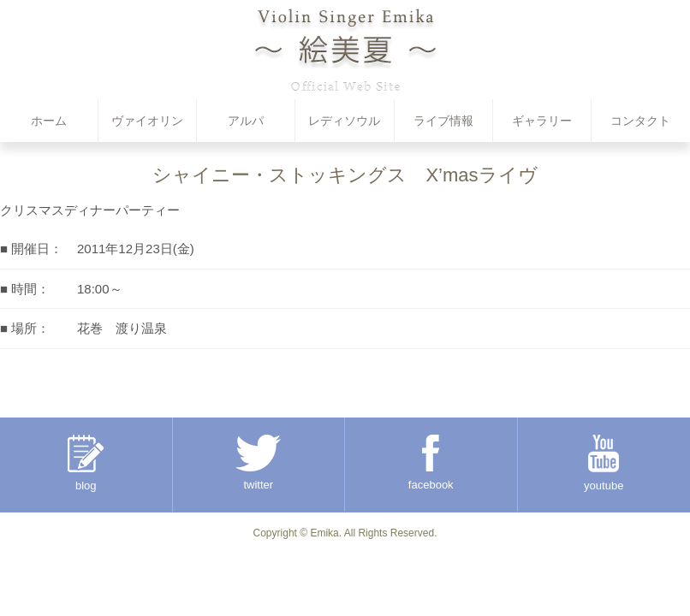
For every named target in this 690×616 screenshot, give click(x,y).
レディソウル (344, 121)
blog (86, 463)
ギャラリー (542, 121)
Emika (324, 533)
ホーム (49, 121)
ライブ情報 (443, 121)
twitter (258, 463)
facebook (431, 463)
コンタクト (640, 121)
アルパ (246, 121)
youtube (604, 463)
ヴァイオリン (147, 121)
